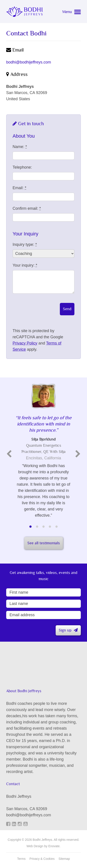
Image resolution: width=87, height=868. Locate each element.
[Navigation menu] (72, 13)
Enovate (54, 846)
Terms (21, 859)
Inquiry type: (25, 244)
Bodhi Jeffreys (25, 12)
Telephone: (22, 167)
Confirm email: (27, 208)
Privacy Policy (25, 343)
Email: (19, 188)
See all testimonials (44, 543)
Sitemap (64, 859)
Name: (20, 147)
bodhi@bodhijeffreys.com (29, 62)
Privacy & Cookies (42, 859)
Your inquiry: (25, 265)
